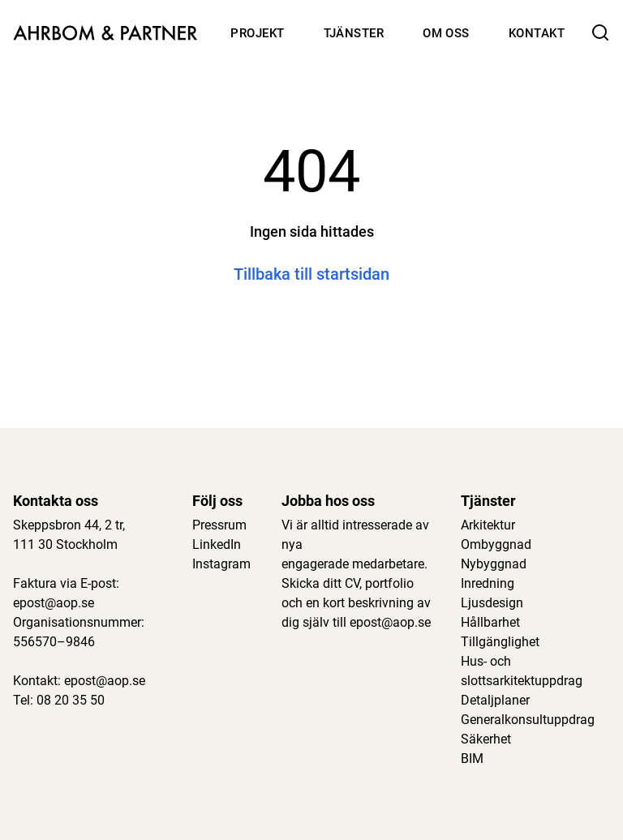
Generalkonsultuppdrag (528, 720)
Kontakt (537, 33)
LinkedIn (217, 544)
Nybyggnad (494, 564)
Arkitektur (488, 525)
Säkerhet (486, 739)
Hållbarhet (490, 622)
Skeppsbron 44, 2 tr (68, 525)
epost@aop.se (54, 603)
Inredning (488, 583)
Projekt (257, 33)
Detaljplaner (495, 700)
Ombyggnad (496, 544)
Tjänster (354, 33)
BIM (472, 759)
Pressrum (219, 525)
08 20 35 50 (71, 700)
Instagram (221, 564)
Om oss (446, 33)
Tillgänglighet (500, 642)
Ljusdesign (492, 603)
